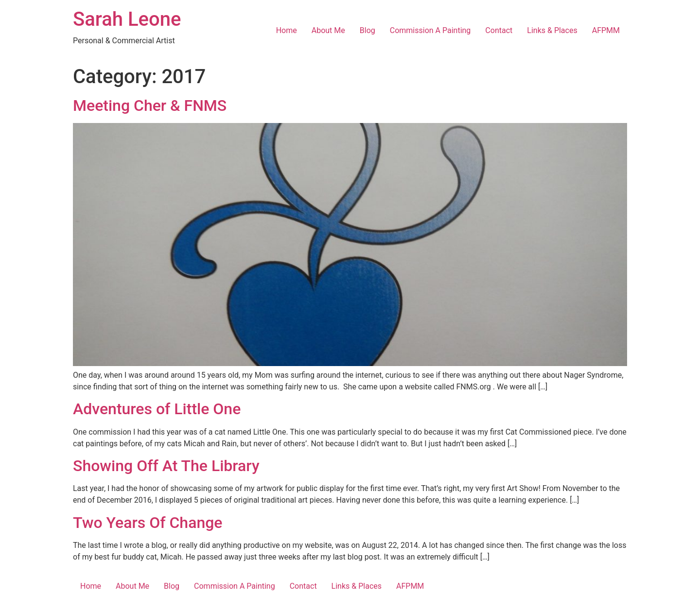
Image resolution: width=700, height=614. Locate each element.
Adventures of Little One (157, 409)
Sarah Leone (127, 19)
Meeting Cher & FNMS (150, 105)
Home (287, 30)
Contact (499, 30)
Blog (367, 30)
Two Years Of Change (148, 523)
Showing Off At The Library (166, 466)
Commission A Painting (430, 30)
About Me (328, 30)
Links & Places (552, 30)
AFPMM (606, 30)
